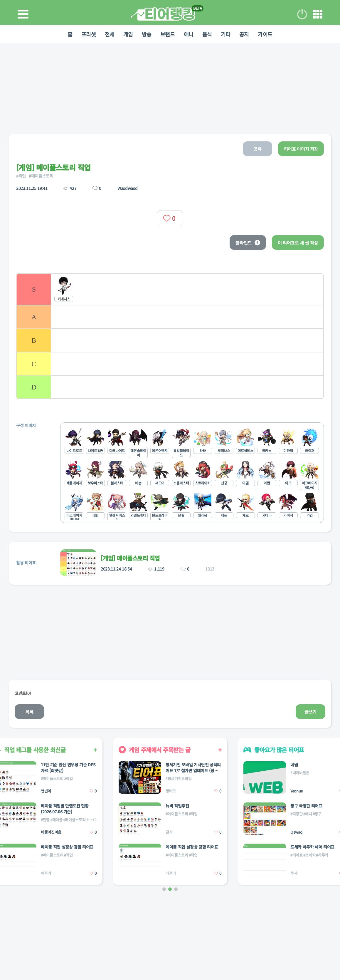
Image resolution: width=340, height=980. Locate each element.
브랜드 (168, 34)
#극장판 (297, 814)
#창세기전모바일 (179, 779)
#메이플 (56, 820)
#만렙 (45, 820)
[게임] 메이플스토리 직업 (130, 558)
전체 (110, 34)
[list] (170, 336)
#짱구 (317, 814)
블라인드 (248, 243)
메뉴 (318, 14)
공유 (257, 149)
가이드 (265, 34)
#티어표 (297, 855)
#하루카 (322, 855)
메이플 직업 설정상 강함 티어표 (67, 847)
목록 (29, 712)
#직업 (21, 176)
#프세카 (309, 855)
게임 (128, 34)
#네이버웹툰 (300, 773)
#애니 (308, 814)
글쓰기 (310, 712)
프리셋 (89, 34)
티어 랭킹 (163, 14)
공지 (244, 34)
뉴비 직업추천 (177, 806)
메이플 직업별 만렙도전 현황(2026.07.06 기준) (65, 809)
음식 (207, 34)
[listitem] (170, 289)
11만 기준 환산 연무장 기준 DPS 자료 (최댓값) (68, 767)
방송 (147, 34)
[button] (164, 889)
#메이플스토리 (41, 176)
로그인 (302, 14)
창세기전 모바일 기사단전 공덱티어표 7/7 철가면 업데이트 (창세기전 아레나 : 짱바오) (193, 767)
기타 (226, 34)
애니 (189, 34)
